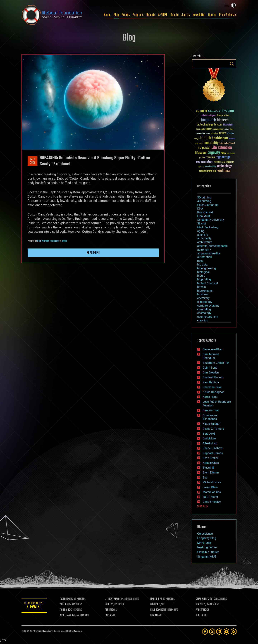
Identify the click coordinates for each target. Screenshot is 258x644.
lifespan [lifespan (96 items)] (200, 153)
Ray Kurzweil (205, 212)
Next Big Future (207, 547)
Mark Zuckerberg (208, 227)
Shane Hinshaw (213, 448)
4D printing (204, 201)
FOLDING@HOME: (158, 610)
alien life (203, 235)
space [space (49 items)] (201, 166)
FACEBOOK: (65, 599)
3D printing (204, 197)
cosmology (204, 313)
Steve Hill (209, 468)
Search (232, 64)
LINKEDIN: (155, 599)
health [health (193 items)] (206, 138)
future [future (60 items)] (223, 133)
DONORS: (154, 605)
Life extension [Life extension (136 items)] (222, 148)
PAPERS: (109, 615)
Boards (126, 15)
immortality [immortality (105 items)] (211, 143)
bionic (201, 276)
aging (201, 231)
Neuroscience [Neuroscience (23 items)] (231, 154)
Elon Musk (204, 216)
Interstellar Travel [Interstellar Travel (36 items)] (227, 144)
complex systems (208, 306)
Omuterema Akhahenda (210, 417)
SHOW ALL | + (203, 506)
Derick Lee (209, 438)
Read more (93, 253)
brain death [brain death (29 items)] (200, 129)
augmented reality (209, 253)
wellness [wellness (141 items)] (224, 171)
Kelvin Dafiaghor (213, 392)
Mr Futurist (204, 543)
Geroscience (205, 534)
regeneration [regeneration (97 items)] (205, 162)
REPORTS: (109, 610)
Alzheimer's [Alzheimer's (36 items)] (213, 111)
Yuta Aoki (209, 434)
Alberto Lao (210, 443)
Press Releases (228, 15)
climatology (205, 302)
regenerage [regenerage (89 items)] (223, 157)
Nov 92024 (33, 161)
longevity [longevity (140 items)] (213, 153)
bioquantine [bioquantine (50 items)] (223, 115)
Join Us (186, 15)
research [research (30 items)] (217, 162)
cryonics (203, 320)
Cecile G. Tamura (213, 429)
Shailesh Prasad (213, 377)
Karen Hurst (210, 397)
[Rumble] (234, 632)
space (64, 241)
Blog (116, 15)
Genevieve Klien (213, 349)
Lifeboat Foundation (44, 631)
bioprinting (204, 279)
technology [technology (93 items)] (224, 166)
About (107, 15)
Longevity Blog (207, 538)
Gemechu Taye (212, 387)
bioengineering (207, 268)
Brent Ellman (211, 473)
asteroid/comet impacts (212, 246)
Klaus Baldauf (212, 424)
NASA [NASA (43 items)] (223, 153)
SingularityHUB (207, 557)
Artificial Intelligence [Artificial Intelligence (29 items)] (208, 116)
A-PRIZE (163, 15)
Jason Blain (210, 487)
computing (204, 309)
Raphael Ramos (213, 453)
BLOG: (107, 605)
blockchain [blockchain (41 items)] (228, 125)
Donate (175, 15)
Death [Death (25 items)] (231, 129)
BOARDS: (200, 605)
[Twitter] (212, 632)
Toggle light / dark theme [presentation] (233, 5)
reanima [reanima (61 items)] (210, 157)
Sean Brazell (211, 458)
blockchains (205, 291)
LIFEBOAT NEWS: (112, 599)
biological (203, 272)
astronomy (204, 250)
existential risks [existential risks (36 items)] (203, 133)
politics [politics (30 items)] (202, 158)
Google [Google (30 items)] (197, 139)
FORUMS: (154, 615)
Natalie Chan (211, 463)
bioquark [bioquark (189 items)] (209, 120)
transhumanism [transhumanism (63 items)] (208, 171)
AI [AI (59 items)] (206, 111)
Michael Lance (212, 482)
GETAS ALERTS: (203, 599)
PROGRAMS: (201, 610)
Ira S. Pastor (210, 497)
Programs (138, 15)
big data (202, 265)
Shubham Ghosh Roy (216, 363)
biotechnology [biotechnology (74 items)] (205, 125)
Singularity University (211, 220)
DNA (200, 209)
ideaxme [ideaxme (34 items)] (198, 144)
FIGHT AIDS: (65, 610)
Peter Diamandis (208, 205)
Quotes (212, 15)
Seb (205, 478)
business (203, 294)
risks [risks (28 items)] (223, 162)
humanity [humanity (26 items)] (232, 139)
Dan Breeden (211, 372)
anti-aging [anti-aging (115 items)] (226, 111)
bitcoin (202, 287)
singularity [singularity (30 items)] (230, 162)
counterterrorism (208, 317)
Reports (151, 15)
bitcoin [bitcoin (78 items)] (218, 125)
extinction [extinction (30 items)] (214, 133)
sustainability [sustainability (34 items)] (210, 167)
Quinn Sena (210, 368)
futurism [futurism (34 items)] (230, 134)
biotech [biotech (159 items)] (223, 120)
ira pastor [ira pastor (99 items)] (204, 148)
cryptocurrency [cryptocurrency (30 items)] (218, 129)
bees (200, 261)
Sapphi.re (78, 631)
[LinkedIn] (219, 632)
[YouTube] (226, 632)
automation (205, 257)
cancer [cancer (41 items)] (209, 129)
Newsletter (199, 15)
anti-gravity (204, 238)
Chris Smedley (212, 502)
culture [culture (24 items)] (227, 129)
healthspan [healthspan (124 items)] (220, 138)
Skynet (202, 223)
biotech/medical (208, 283)
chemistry (203, 298)
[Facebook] (205, 632)
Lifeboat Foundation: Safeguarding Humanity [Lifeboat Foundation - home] (52, 15)
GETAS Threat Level (34, 606)
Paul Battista (211, 382)
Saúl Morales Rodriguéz (48, 241)
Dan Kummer (211, 410)
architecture (205, 242)
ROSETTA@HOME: (68, 615)
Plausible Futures (208, 552)
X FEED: (63, 605)
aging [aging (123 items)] (200, 111)
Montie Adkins (212, 492)
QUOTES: (200, 615)
